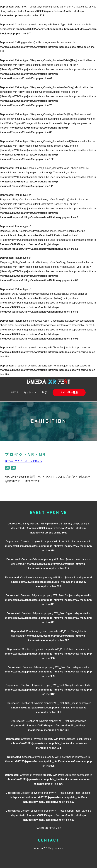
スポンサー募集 (69, 392)
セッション (30, 392)
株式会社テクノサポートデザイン (24, 461)
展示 (44, 392)
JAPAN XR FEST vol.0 (48, 828)
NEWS (15, 392)
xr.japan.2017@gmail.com (48, 848)
